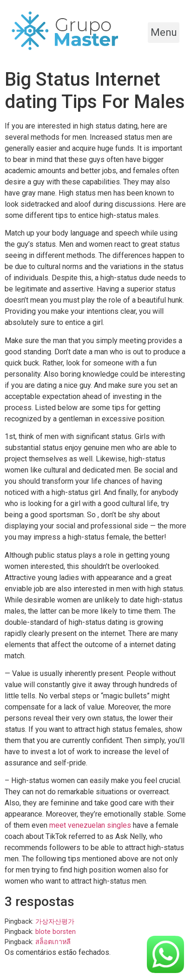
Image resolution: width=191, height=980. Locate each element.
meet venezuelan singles (90, 825)
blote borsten (56, 932)
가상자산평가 (55, 922)
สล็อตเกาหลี (53, 942)
